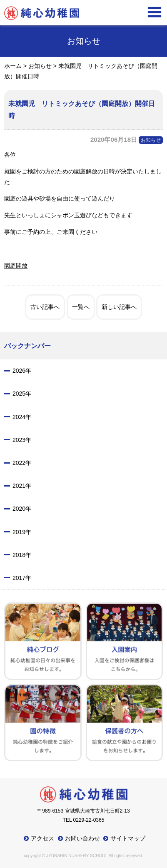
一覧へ (81, 307)
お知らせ (151, 140)
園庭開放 (16, 266)
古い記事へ (45, 307)
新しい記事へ (119, 307)
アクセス (42, 838)
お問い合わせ (82, 838)
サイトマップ (128, 838)
